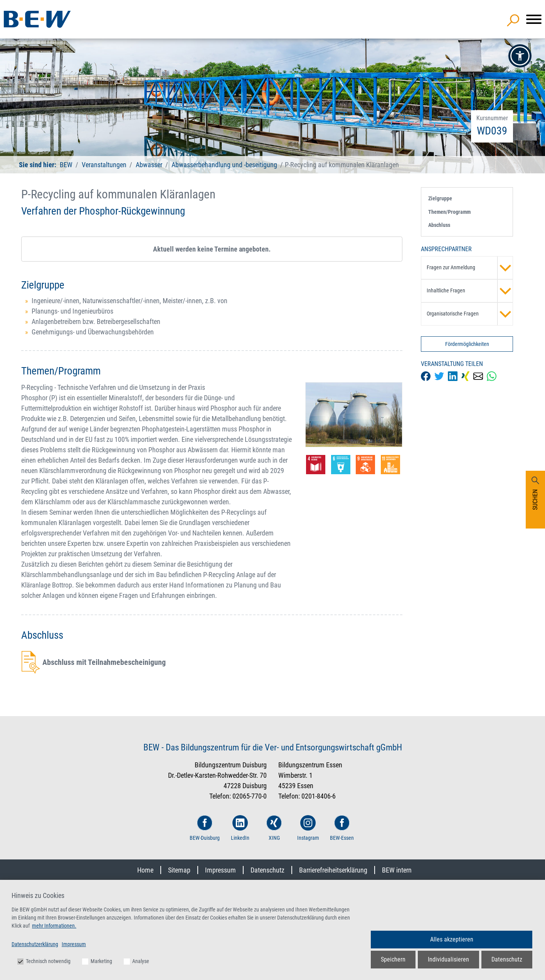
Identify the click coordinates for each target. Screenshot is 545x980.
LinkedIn (240, 828)
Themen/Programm (449, 212)
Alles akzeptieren (452, 939)
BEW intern (397, 870)
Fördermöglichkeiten (467, 344)
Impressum (220, 870)
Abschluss (439, 225)
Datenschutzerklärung (35, 944)
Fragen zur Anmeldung (470, 268)
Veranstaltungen (105, 165)
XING (274, 828)
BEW (67, 165)
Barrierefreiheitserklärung (333, 870)
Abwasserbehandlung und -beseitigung (224, 165)
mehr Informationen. (54, 926)
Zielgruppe (440, 198)
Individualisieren (448, 959)
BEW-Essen (342, 828)
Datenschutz (267, 870)
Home (145, 870)
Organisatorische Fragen (470, 314)
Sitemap (179, 870)
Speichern (393, 959)
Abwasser (149, 165)
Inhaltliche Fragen (470, 291)
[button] (520, 56)
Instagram (308, 828)
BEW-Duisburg (205, 828)
